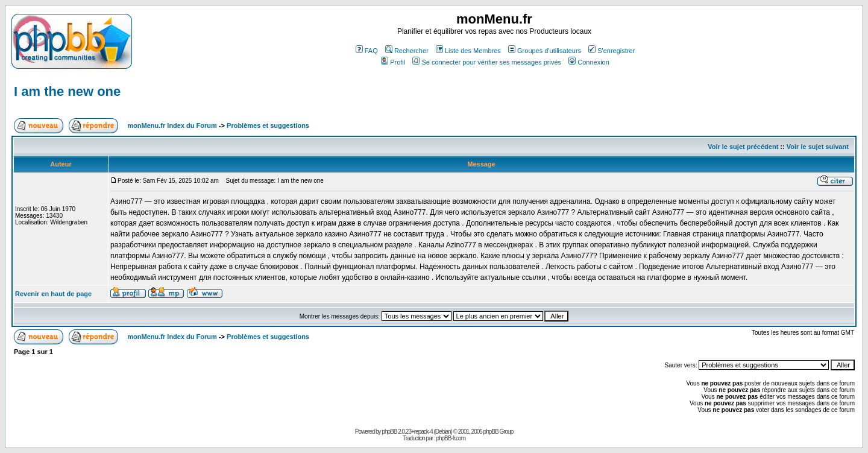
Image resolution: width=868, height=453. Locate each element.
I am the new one (67, 91)
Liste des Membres (468, 51)
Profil (393, 62)
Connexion (589, 62)
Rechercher (407, 51)
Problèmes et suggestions (268, 125)
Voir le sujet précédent (743, 147)
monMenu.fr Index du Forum (172, 125)
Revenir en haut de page (53, 294)
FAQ (367, 51)
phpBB (389, 432)
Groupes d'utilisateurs (545, 51)
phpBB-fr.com (451, 438)
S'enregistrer (612, 51)
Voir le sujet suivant (818, 147)
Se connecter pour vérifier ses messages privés (487, 62)
